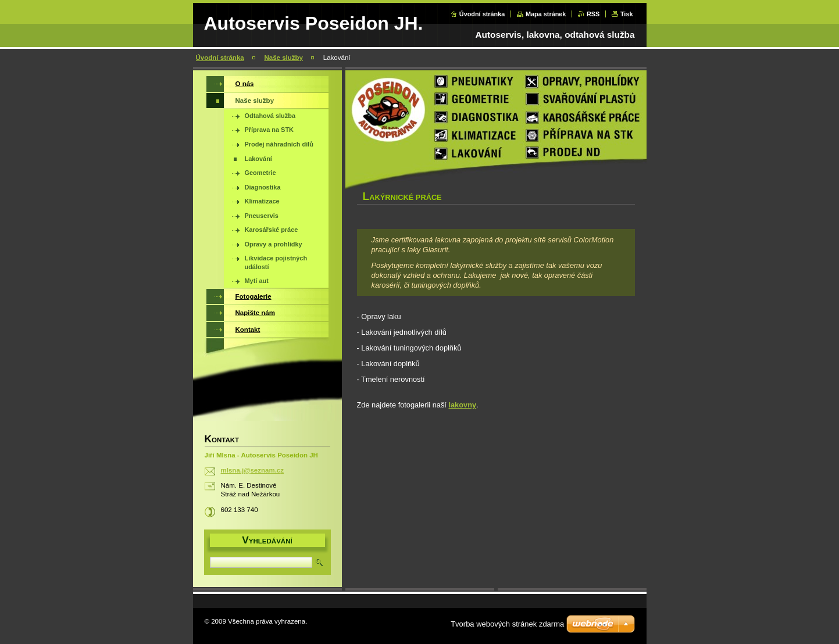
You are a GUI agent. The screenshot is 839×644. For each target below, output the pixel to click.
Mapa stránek (546, 14)
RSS (593, 14)
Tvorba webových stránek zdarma (507, 624)
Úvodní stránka (482, 14)
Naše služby (283, 58)
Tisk (627, 14)
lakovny (462, 405)
